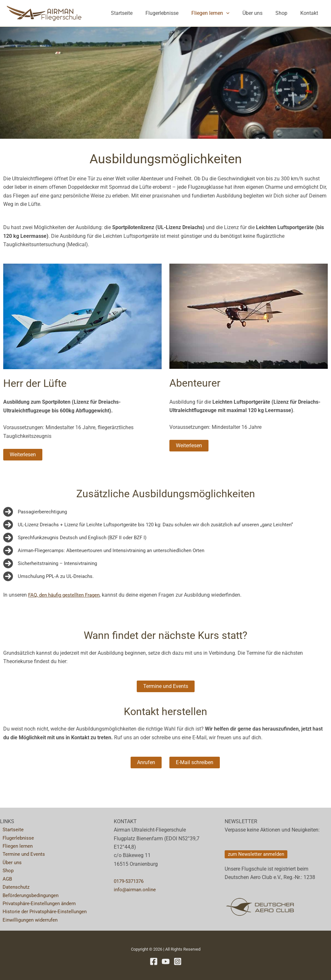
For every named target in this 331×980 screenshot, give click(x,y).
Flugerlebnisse (174, 13)
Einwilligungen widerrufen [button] (29, 920)
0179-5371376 (130, 877)
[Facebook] (154, 961)
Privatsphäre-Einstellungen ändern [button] (39, 903)
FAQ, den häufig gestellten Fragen (66, 595)
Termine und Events (22, 852)
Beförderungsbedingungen (30, 894)
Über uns (259, 13)
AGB (5, 877)
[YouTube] (166, 961)
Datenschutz (14, 886)
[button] (235, 13)
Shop (285, 13)
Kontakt (310, 13)
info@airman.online (136, 886)
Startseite (136, 13)
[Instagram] (178, 961)
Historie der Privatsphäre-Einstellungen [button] (44, 911)
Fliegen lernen (219, 13)
